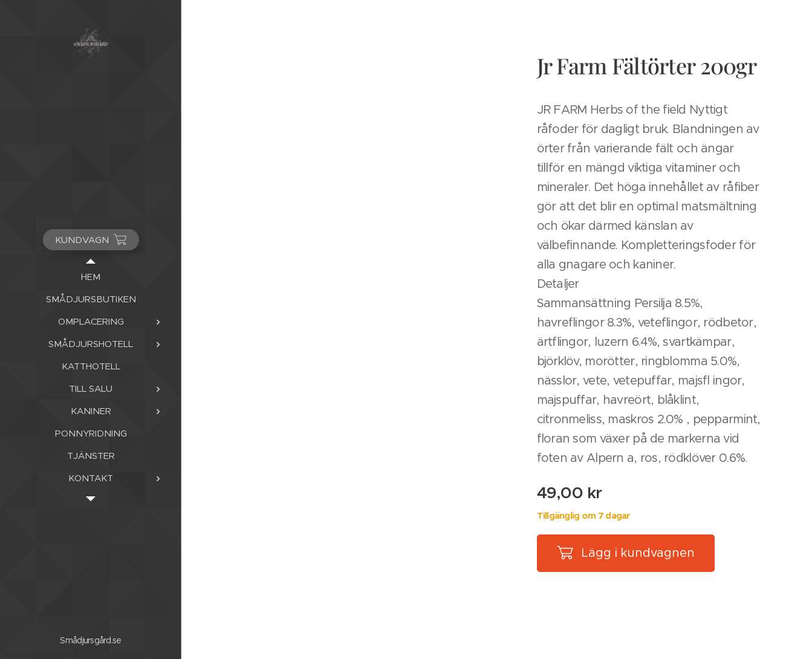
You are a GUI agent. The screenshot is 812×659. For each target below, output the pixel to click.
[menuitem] (91, 277)
